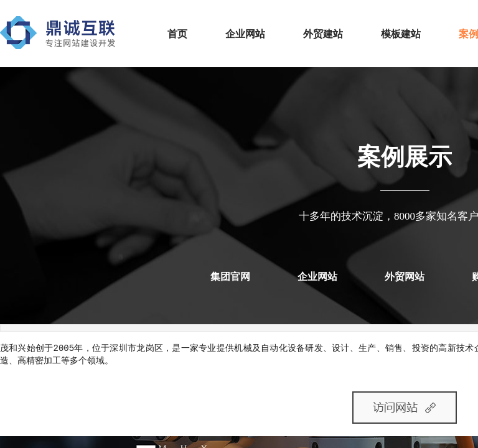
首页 (177, 34)
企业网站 (245, 34)
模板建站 (401, 34)
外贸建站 (323, 34)
